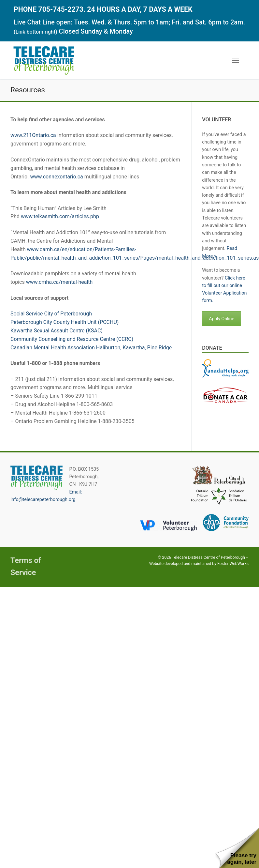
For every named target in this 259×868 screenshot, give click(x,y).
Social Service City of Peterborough (51, 314)
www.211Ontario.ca (33, 135)
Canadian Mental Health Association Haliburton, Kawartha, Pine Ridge (91, 348)
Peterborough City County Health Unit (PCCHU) (65, 322)
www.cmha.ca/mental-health (59, 282)
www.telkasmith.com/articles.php (60, 216)
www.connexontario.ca (56, 177)
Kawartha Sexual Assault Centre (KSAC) (57, 331)
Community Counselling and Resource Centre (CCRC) (72, 339)
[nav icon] (236, 61)
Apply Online (222, 319)
